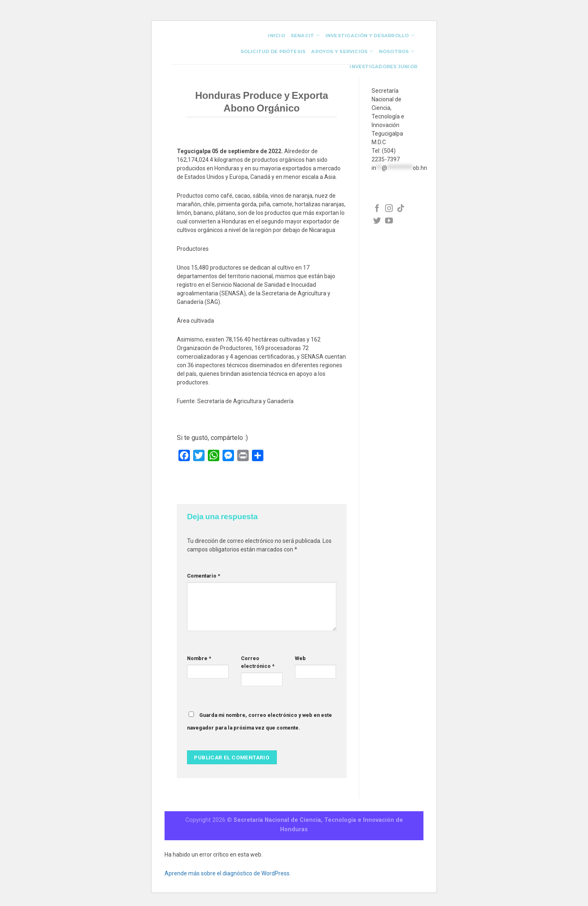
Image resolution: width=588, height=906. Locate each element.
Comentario (204, 576)
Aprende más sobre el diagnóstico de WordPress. (228, 873)
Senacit (305, 35)
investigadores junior (383, 67)
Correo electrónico (258, 662)
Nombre (199, 658)
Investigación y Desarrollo (370, 35)
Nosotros (397, 51)
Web (300, 658)
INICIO (276, 36)
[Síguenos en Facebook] (377, 209)
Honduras (294, 829)
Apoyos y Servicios (342, 51)
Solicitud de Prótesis (273, 51)
